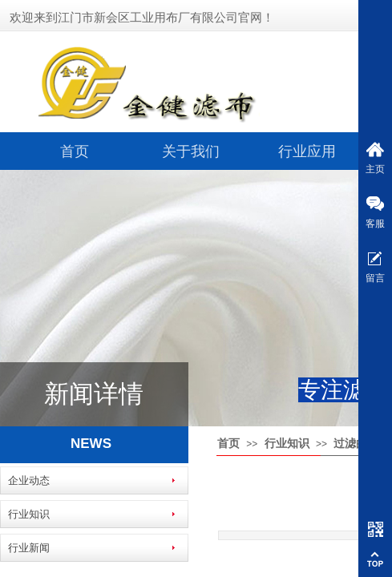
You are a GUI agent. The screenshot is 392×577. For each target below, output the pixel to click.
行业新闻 (29, 548)
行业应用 (307, 151)
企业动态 (29, 480)
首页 (75, 151)
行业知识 (287, 444)
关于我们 (191, 151)
